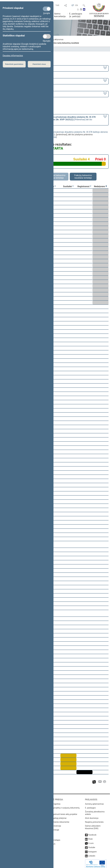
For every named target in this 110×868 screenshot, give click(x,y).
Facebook (92, 833)
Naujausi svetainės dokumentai (56, 820)
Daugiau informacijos (13, 56)
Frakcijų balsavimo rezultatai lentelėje (83, 177)
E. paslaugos (90, 806)
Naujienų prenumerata (94, 820)
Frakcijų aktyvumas (55, 39)
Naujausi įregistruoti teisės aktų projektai (60, 812)
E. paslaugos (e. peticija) (76, 15)
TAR (57, 5)
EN (77, 5)
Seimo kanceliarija (60, 15)
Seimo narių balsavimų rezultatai (65, 43)
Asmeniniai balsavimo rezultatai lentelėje (55, 177)
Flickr (90, 837)
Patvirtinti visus (39, 64)
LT (73, 5)
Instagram (92, 850)
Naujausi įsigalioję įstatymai (55, 816)
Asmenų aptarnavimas (94, 802)
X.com (91, 841)
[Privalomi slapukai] (47, 9)
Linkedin (92, 854)
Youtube (92, 846)
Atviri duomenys (92, 816)
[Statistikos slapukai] (47, 36)
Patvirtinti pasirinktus (14, 64)
